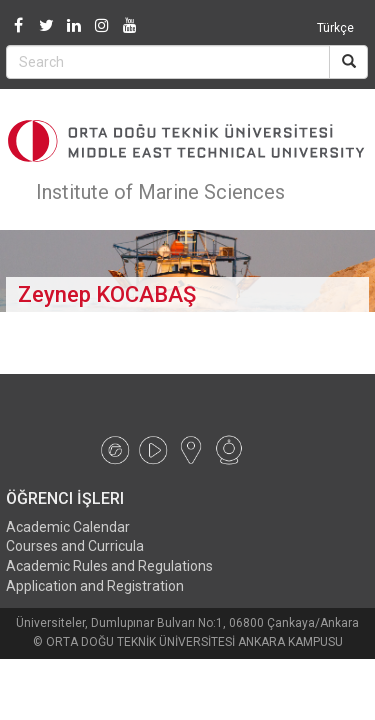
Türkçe (335, 28)
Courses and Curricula (75, 546)
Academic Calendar (68, 527)
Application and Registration (95, 586)
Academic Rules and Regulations (109, 566)
